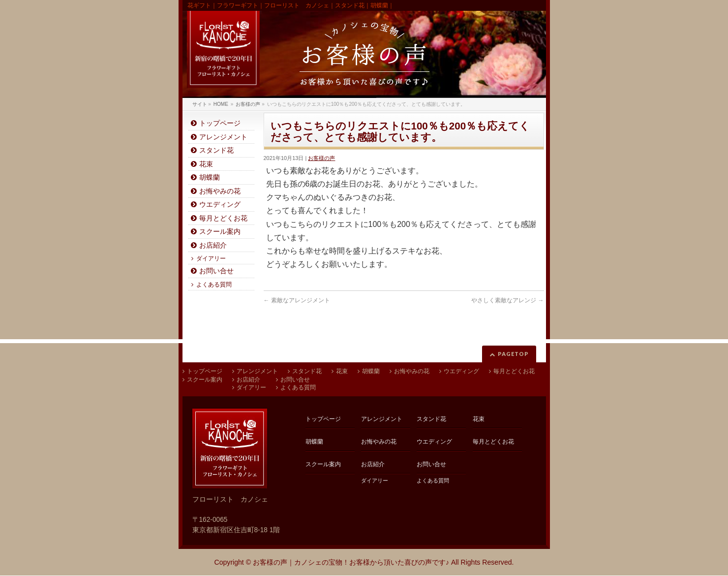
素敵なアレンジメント (297, 300)
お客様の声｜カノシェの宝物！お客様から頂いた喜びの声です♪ (351, 562)
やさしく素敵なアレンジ (507, 300)
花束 (206, 164)
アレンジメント (223, 137)
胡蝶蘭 (210, 177)
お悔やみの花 (220, 191)
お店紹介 (213, 245)
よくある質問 (214, 285)
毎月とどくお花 (223, 218)
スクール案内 (220, 232)
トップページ (220, 123)
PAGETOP (513, 354)
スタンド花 (216, 150)
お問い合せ (216, 271)
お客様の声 (321, 158)
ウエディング (220, 205)
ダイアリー (211, 258)
